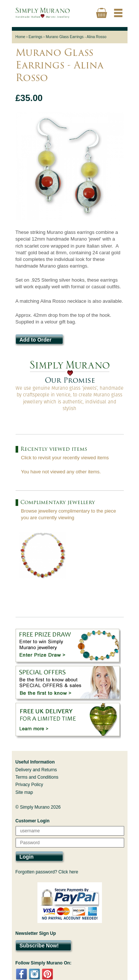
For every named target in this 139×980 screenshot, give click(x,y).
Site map (24, 792)
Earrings (35, 37)
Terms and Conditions (37, 777)
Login (27, 857)
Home (21, 37)
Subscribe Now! (39, 946)
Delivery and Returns (36, 770)
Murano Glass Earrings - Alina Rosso (76, 37)
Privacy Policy (29, 785)
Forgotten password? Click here (47, 872)
